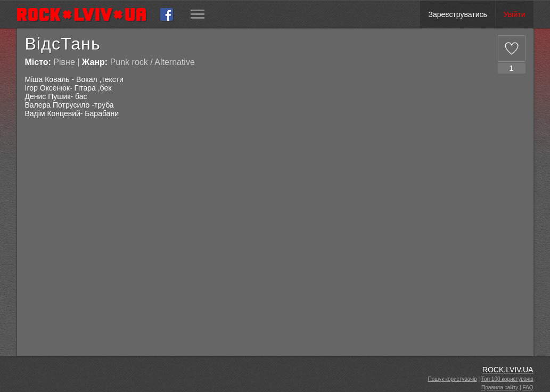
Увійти (515, 14)
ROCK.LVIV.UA (508, 370)
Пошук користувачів (453, 379)
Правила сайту (500, 387)
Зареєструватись (457, 14)
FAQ (528, 387)
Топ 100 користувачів (507, 379)
